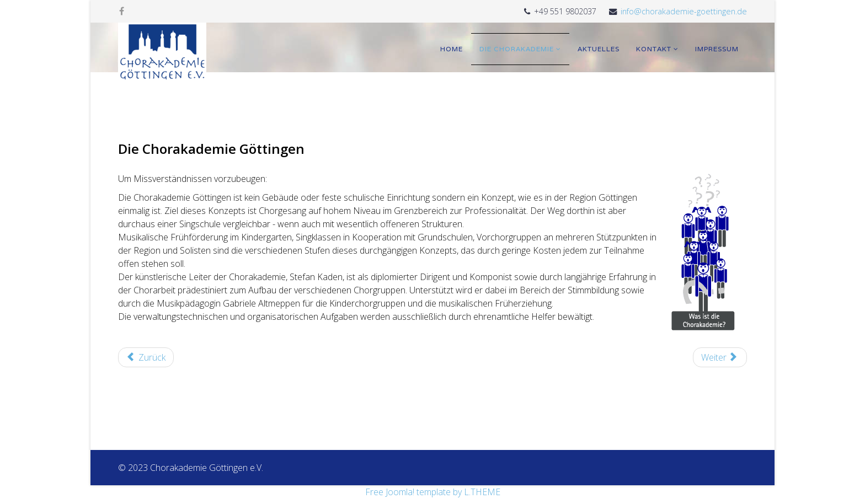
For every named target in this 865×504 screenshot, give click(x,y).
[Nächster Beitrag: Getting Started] (720, 357)
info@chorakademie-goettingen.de (684, 11)
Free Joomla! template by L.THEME (433, 492)
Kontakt (654, 49)
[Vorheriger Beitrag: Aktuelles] (146, 357)
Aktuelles (599, 49)
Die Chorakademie (517, 49)
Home (452, 49)
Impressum (717, 49)
